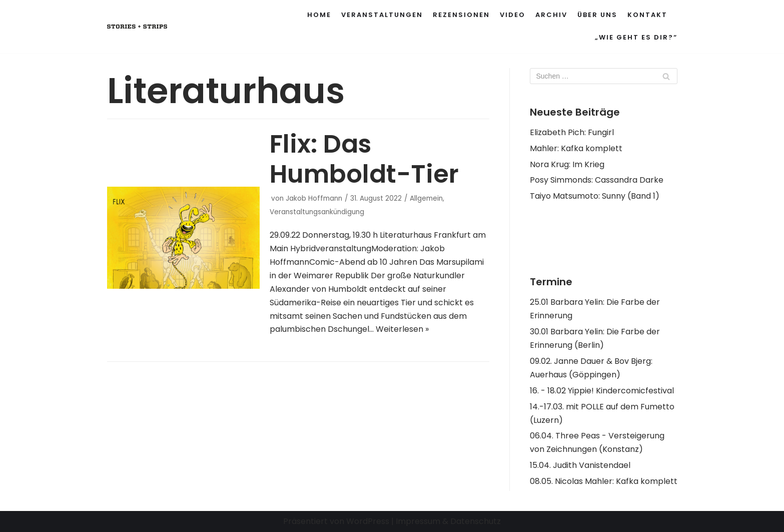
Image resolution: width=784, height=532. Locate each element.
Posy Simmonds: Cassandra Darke (597, 180)
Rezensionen (461, 15)
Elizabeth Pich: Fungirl (572, 132)
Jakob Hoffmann (314, 198)
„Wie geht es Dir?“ (636, 37)
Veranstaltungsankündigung (317, 212)
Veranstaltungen (382, 15)
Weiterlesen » (402, 329)
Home (319, 15)
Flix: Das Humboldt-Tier (364, 159)
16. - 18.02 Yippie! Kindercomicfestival (602, 391)
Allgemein (426, 198)
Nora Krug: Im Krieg (567, 164)
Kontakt (647, 15)
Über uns (597, 15)
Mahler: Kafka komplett (576, 148)
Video (513, 15)
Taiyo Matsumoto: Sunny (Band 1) (595, 196)
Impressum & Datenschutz (448, 521)
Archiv (551, 15)
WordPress (368, 521)
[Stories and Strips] (137, 27)
